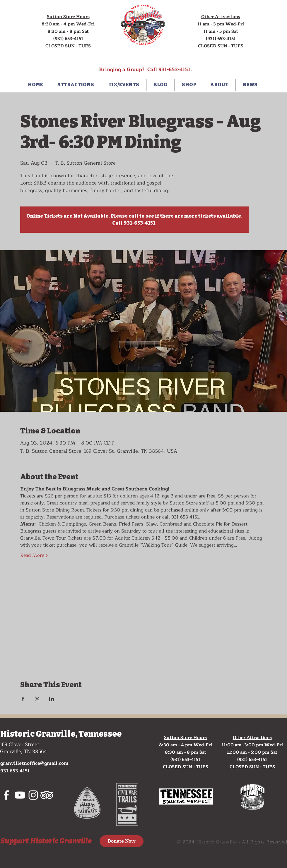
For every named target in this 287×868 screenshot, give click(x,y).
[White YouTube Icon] (20, 795)
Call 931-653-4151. (134, 223)
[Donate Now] (122, 841)
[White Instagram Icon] (33, 795)
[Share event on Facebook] (23, 699)
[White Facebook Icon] (6, 795)
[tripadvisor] (47, 795)
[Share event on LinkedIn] (52, 699)
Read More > (34, 555)
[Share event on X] (37, 699)
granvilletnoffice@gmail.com (34, 763)
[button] (76, 85)
